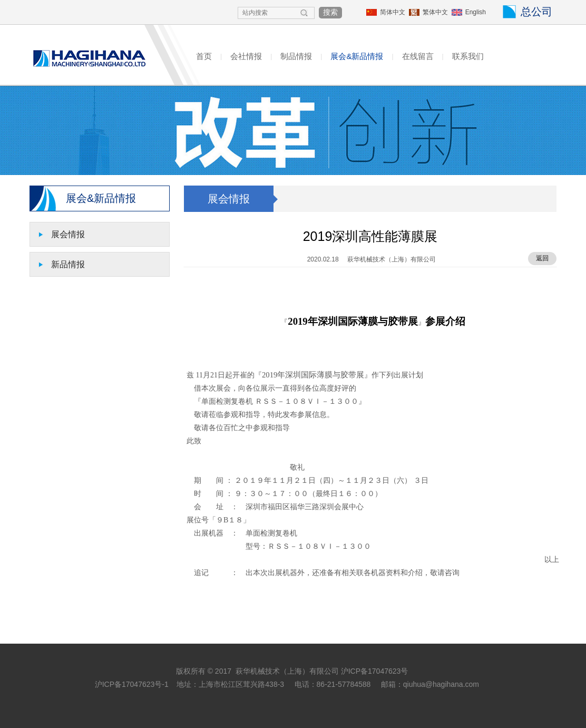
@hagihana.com (452, 684)
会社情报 (246, 56)
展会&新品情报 (357, 56)
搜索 (330, 12)
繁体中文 (435, 12)
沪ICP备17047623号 (376, 671)
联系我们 (468, 56)
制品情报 (296, 56)
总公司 (536, 12)
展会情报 (68, 234)
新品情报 (68, 264)
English (476, 12)
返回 (542, 258)
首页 (204, 56)
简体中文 (393, 12)
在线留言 (418, 56)
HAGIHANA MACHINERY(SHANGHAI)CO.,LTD (89, 59)
